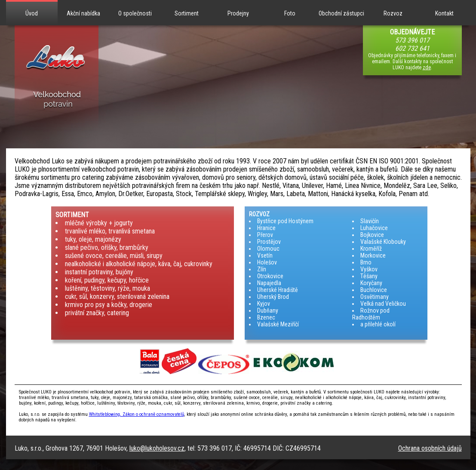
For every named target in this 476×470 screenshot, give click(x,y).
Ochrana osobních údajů (430, 448)
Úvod (32, 13)
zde (427, 68)
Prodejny (238, 13)
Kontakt (444, 13)
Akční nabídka (83, 13)
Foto (290, 13)
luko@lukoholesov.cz (157, 448)
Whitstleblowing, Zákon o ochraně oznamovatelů (137, 414)
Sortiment (187, 13)
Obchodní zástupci (341, 13)
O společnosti (135, 13)
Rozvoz (393, 13)
